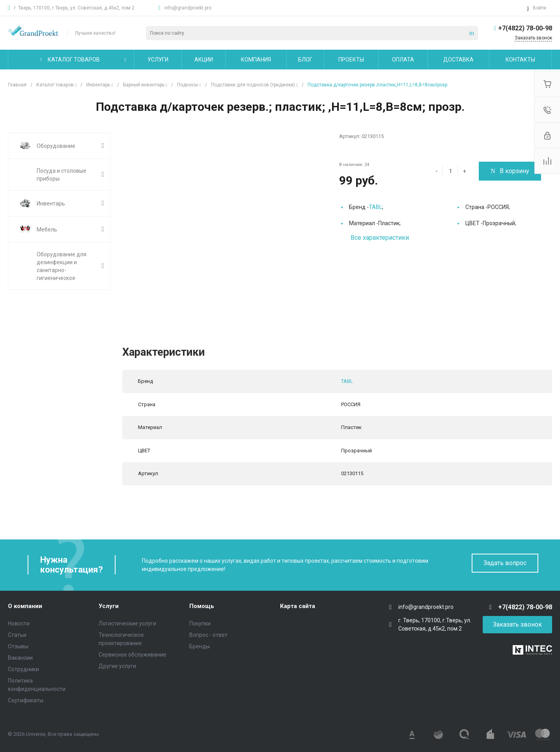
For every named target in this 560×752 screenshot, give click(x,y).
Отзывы (18, 646)
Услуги (109, 606)
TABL (375, 207)
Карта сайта (298, 606)
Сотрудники (23, 669)
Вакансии (20, 658)
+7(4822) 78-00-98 (525, 28)
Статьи (17, 635)
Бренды (200, 646)
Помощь (202, 606)
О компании (25, 606)
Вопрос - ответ (208, 635)
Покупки (200, 623)
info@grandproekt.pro (188, 8)
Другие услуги (117, 666)
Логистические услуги (127, 623)
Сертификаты (26, 700)
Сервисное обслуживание (133, 655)
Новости (19, 623)
